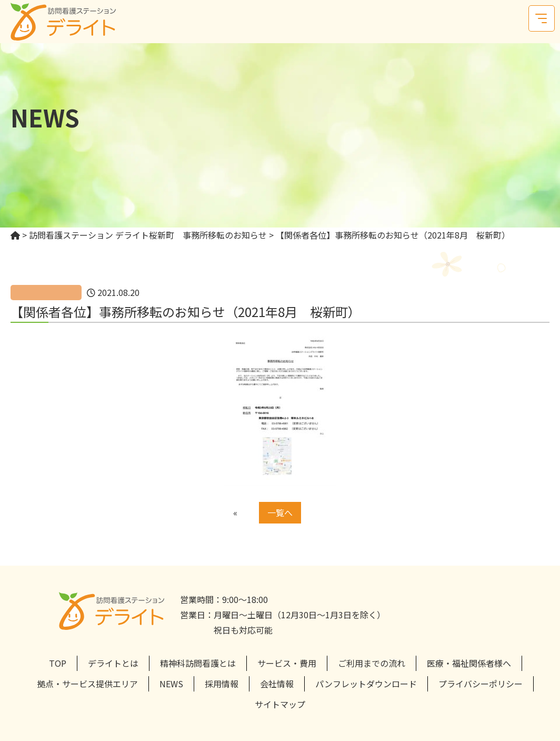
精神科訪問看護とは (198, 663)
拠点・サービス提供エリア (87, 684)
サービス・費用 (287, 663)
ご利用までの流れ (372, 663)
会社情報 (277, 684)
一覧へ (280, 512)
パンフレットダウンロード (366, 684)
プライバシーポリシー (481, 684)
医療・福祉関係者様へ (469, 663)
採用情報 (222, 684)
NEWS (171, 684)
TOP (58, 663)
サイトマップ (280, 704)
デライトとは (113, 663)
